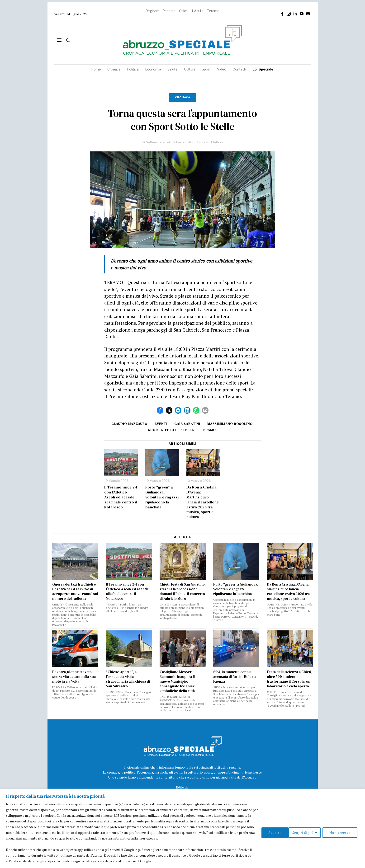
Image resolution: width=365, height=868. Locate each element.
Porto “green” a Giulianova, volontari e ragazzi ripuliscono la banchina (162, 497)
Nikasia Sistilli (183, 142)
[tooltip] (282, 14)
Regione (152, 11)
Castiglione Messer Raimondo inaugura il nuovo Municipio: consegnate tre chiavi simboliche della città (178, 681)
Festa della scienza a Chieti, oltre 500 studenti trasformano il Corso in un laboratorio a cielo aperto (289, 679)
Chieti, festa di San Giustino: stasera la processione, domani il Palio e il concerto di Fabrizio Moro (183, 591)
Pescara (169, 11)
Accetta (346, 833)
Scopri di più (275, 833)
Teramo (213, 11)
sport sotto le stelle (171, 430)
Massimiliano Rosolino (231, 424)
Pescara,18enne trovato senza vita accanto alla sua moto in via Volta (74, 677)
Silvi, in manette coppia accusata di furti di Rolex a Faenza (235, 677)
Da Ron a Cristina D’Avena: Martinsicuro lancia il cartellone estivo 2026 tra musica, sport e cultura (203, 502)
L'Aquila (198, 11)
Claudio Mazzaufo (129, 424)
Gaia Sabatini (188, 424)
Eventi (161, 424)
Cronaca (183, 97)
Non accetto (313, 833)
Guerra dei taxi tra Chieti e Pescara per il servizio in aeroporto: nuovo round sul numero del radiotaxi (75, 591)
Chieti (184, 11)
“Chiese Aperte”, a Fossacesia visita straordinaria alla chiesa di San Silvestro (128, 679)
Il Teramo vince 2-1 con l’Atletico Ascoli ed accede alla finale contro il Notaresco (121, 497)
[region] (182, 828)
